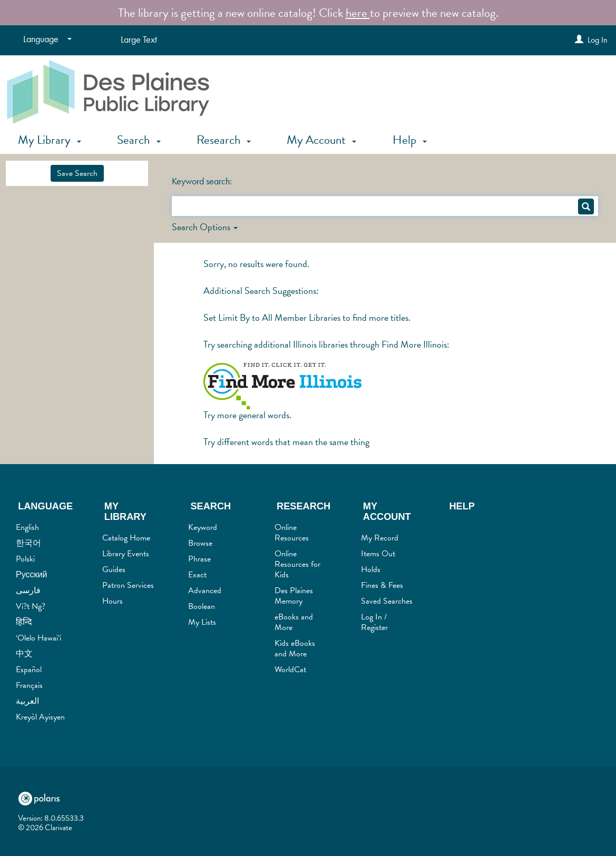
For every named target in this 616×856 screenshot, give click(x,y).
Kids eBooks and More (295, 648)
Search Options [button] (205, 227)
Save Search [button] (77, 173)
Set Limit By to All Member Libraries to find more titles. (307, 317)
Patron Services (128, 585)
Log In (598, 40)
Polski (25, 559)
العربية (27, 701)
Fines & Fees (382, 585)
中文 (24, 654)
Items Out (378, 554)
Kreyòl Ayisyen (40, 717)
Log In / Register (374, 622)
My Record (380, 538)
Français (29, 685)
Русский (31, 575)
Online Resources (292, 533)
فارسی (28, 591)
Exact (197, 575)
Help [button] (410, 140)
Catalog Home (126, 538)
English (27, 527)
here (358, 13)
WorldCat (290, 670)
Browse (200, 543)
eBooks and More (294, 622)
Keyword (203, 527)
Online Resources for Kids (297, 564)
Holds (371, 569)
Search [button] (139, 140)
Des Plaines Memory (294, 596)
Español (29, 670)
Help (462, 506)
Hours (113, 601)
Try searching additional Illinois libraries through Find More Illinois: (326, 344)
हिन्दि (24, 622)
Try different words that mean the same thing (286, 442)
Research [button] (224, 140)
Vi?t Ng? (31, 606)
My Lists (202, 622)
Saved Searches (387, 601)
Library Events (126, 554)
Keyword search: (203, 181)
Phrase (199, 559)
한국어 (28, 543)
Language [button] (45, 506)
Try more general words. (247, 415)
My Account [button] (321, 140)
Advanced (205, 591)
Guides (114, 569)
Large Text (139, 39)
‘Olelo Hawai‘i (38, 638)
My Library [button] (50, 140)
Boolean (202, 606)
